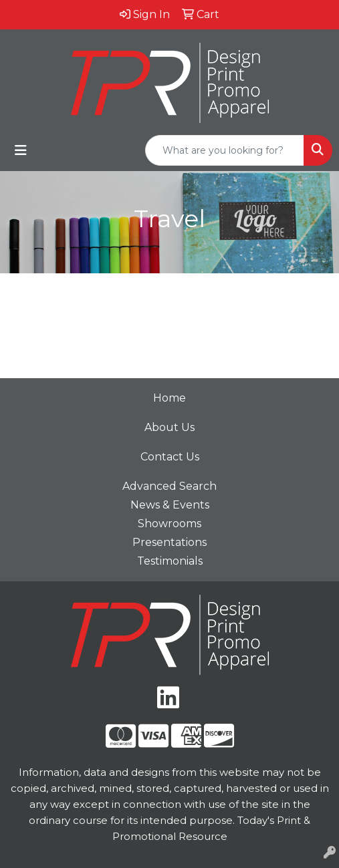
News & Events (170, 505)
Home (169, 398)
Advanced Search (169, 486)
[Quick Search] (225, 150)
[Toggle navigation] (21, 150)
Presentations (169, 542)
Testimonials (170, 561)
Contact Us (170, 457)
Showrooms (169, 524)
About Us (169, 427)
